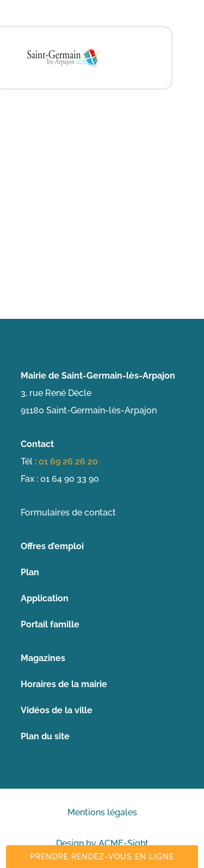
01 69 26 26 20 (68, 461)
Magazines (43, 658)
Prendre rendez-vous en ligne (102, 857)
